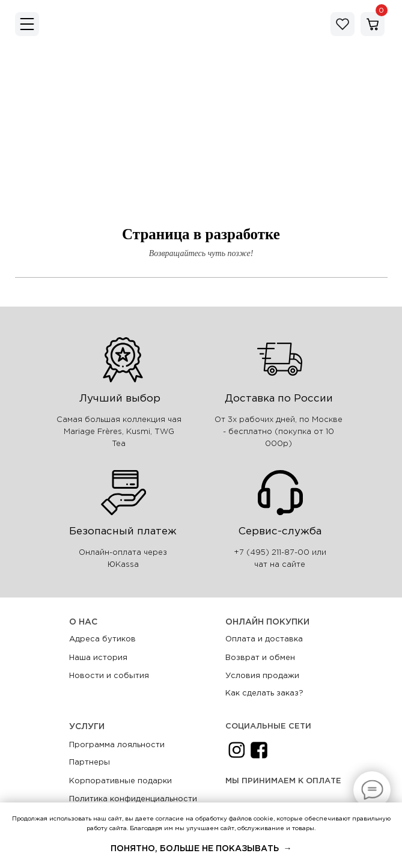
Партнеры (90, 763)
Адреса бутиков (102, 639)
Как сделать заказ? (264, 693)
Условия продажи (262, 676)
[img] (27, 24)
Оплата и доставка (264, 639)
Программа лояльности (117, 745)
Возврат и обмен (260, 658)
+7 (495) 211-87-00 (272, 553)
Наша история (98, 658)
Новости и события (109, 676)
